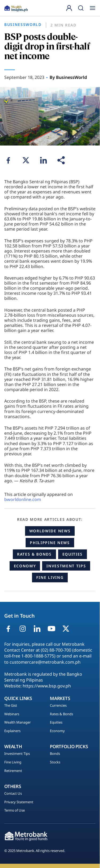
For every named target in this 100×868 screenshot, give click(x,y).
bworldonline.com (23, 499)
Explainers (12, 731)
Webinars (12, 714)
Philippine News (50, 543)
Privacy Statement (19, 802)
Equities (73, 554)
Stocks (55, 762)
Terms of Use (15, 810)
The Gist (11, 706)
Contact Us (13, 794)
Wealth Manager (17, 722)
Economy (25, 566)
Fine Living (50, 577)
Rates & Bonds (34, 554)
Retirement (13, 771)
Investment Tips (66, 566)
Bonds (55, 754)
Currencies (58, 706)
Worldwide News (50, 531)
